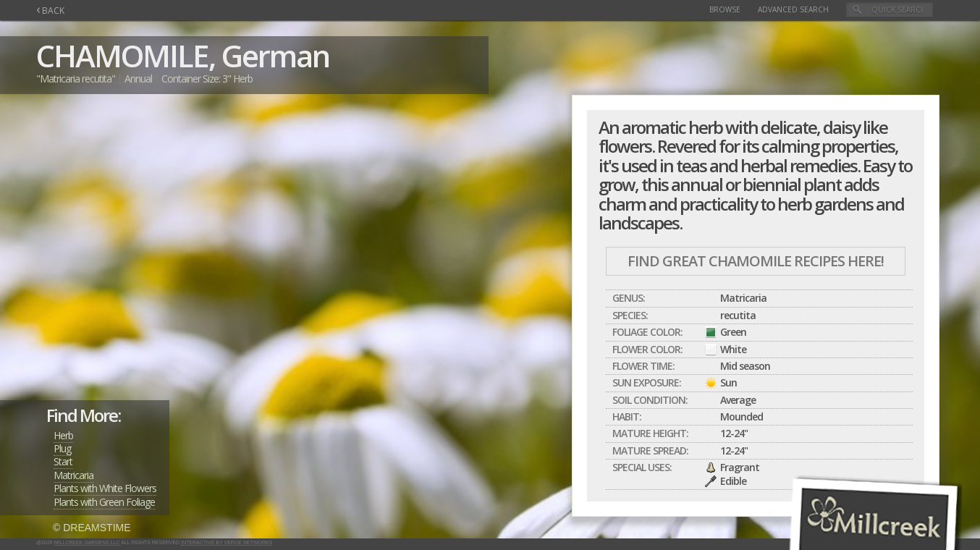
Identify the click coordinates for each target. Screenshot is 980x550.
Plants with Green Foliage (104, 502)
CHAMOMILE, (126, 55)
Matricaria (73, 475)
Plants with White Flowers (105, 488)
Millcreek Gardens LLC (87, 542)
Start (63, 461)
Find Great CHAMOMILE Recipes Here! (756, 261)
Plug (62, 448)
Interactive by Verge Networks (227, 542)
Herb (63, 435)
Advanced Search (793, 9)
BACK (50, 10)
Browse (725, 9)
